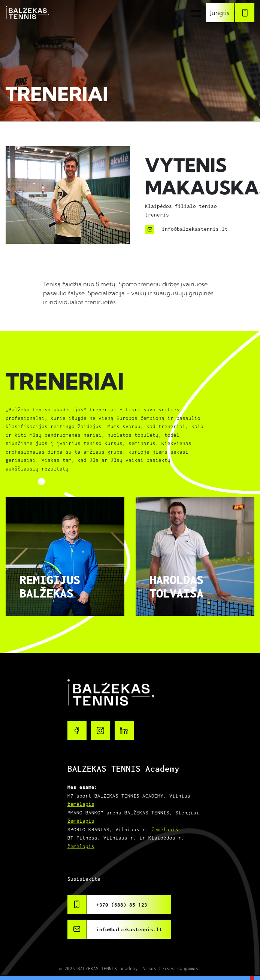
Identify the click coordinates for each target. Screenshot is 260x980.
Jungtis (220, 13)
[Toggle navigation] (194, 13)
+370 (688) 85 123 (122, 905)
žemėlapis (81, 804)
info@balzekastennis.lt (129, 929)
